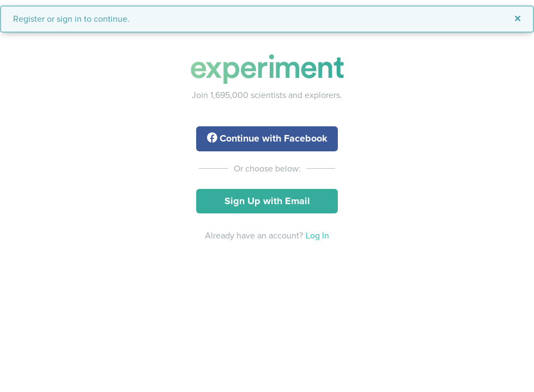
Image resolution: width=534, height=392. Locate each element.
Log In (317, 236)
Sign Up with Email (267, 201)
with (267, 138)
